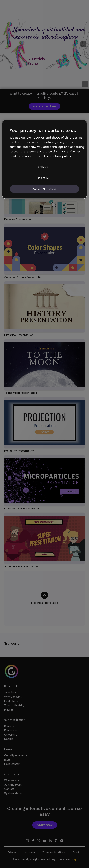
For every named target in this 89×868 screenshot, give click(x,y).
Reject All (43, 178)
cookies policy (60, 156)
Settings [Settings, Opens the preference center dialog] (43, 167)
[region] (44, 159)
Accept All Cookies (44, 189)
